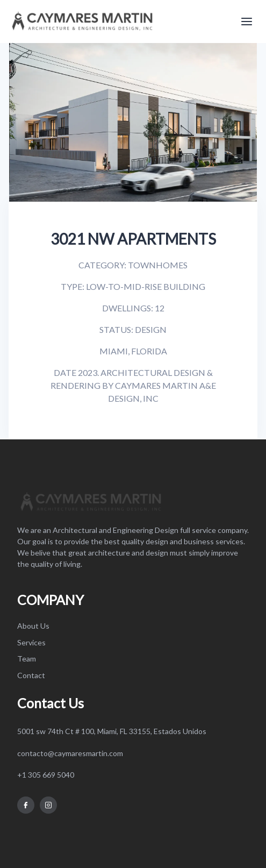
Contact (31, 675)
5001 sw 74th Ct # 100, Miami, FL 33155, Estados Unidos (112, 731)
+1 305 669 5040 (46, 775)
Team (27, 659)
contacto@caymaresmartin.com (70, 753)
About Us (33, 626)
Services (31, 642)
